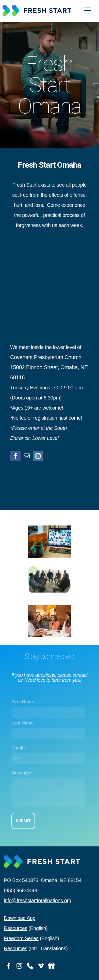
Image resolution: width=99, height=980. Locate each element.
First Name (23, 702)
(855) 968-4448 (20, 890)
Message (21, 773)
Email (17, 748)
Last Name (22, 723)
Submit (23, 821)
